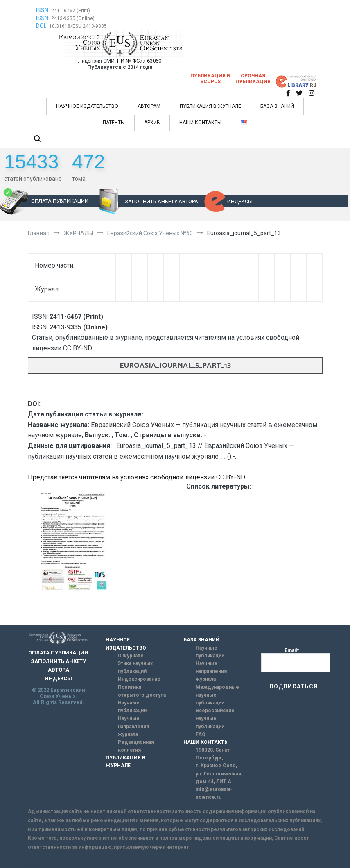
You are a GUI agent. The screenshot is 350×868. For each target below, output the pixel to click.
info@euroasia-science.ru (214, 793)
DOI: (42, 26)
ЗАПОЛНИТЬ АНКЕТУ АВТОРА (161, 201)
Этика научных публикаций (135, 667)
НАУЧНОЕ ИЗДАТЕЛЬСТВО (87, 106)
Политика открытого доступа (142, 691)
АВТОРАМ (149, 106)
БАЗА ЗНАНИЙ (277, 106)
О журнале (131, 656)
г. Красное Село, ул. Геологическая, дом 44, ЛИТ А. (219, 773)
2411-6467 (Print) (71, 11)
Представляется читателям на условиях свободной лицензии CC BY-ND (137, 477)
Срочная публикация (253, 79)
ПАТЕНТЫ (114, 123)
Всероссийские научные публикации (215, 718)
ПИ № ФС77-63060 (139, 61)
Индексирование (139, 679)
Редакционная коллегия (136, 746)
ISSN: (43, 10)
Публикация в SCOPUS (210, 79)
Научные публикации (132, 707)
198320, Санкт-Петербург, (214, 754)
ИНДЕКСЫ (240, 201)
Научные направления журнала (133, 726)
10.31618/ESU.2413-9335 (78, 26)
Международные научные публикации (217, 695)
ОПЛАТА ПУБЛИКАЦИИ (60, 201)
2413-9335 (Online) (73, 18)
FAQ (201, 734)
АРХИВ (152, 123)
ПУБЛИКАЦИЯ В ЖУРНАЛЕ (210, 106)
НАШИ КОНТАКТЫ (200, 123)
